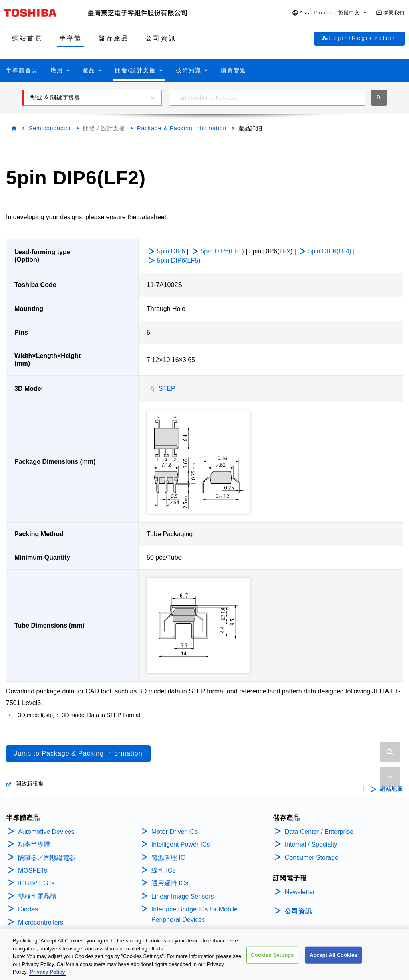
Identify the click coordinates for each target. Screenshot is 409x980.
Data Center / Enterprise (319, 832)
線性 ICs (163, 870)
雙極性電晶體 (37, 896)
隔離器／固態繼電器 (47, 858)
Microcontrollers (41, 922)
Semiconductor (50, 128)
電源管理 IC (168, 858)
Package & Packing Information (182, 128)
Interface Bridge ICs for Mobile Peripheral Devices (195, 914)
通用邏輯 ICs (170, 883)
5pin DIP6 (171, 251)
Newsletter (300, 892)
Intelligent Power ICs (181, 844)
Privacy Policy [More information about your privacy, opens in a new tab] (47, 972)
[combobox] (267, 98)
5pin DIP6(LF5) (179, 260)
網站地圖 (391, 789)
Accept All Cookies (334, 955)
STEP (167, 389)
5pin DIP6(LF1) (222, 251)
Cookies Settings (272, 955)
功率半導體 (34, 844)
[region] (204, 954)
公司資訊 (298, 911)
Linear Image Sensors (183, 896)
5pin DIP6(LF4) (330, 251)
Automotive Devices (46, 832)
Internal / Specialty (311, 844)
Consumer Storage (312, 858)
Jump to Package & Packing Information (78, 753)
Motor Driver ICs (175, 832)
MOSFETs (33, 870)
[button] (330, 13)
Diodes (28, 909)
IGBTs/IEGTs (36, 883)
